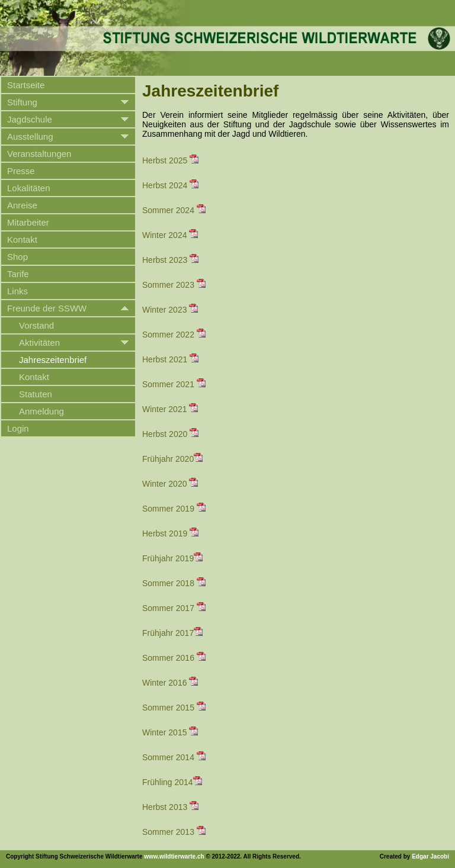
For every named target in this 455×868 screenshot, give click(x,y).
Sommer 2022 (174, 335)
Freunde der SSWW (47, 308)
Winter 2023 (170, 310)
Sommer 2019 (174, 509)
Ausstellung (30, 136)
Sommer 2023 (174, 285)
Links (17, 291)
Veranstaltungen (39, 154)
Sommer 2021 (174, 384)
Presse (21, 171)
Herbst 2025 (170, 160)
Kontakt (22, 239)
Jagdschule (30, 119)
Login (18, 428)
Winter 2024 (170, 235)
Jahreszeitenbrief (53, 360)
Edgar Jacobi (430, 856)
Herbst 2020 (170, 434)
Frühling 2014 (172, 782)
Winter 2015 (170, 732)
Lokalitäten (29, 188)
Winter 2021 (170, 409)
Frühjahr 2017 (172, 633)
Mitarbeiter (28, 222)
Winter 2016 (170, 683)
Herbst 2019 (170, 533)
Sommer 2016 (174, 658)
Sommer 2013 (174, 832)
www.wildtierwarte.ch (174, 856)
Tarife (18, 274)
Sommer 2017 (174, 608)
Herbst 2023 (170, 260)
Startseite (26, 85)
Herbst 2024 (170, 185)
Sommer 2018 (174, 583)
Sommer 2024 (174, 210)
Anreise (22, 205)
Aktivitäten (39, 343)
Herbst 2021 (170, 359)
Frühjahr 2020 (172, 459)
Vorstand (36, 325)
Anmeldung (41, 411)
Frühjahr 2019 (172, 558)
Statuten (36, 394)
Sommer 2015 (174, 708)
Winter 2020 (170, 484)
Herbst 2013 (170, 807)
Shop (17, 257)
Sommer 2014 (174, 757)
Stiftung (22, 102)
